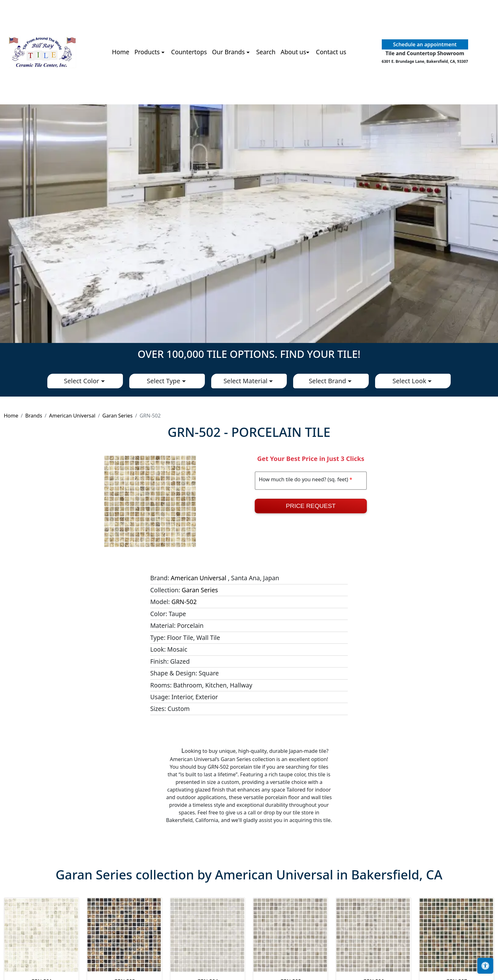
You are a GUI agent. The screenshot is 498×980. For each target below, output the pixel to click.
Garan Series (117, 416)
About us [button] (293, 52)
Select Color (82, 381)
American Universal (72, 416)
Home (121, 52)
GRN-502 (184, 602)
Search (266, 52)
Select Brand (328, 381)
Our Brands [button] (229, 52)
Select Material (246, 381)
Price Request (311, 506)
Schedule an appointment (425, 44)
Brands (34, 416)
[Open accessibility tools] (485, 966)
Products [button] (148, 52)
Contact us (331, 52)
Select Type (164, 381)
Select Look (410, 381)
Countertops (189, 52)
